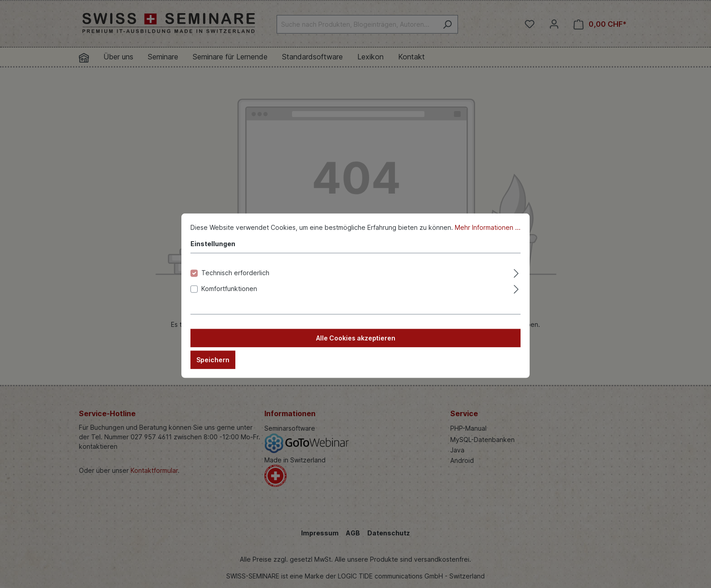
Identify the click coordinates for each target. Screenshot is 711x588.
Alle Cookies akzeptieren (356, 346)
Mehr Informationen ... (488, 235)
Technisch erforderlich (235, 280)
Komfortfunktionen (229, 296)
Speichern (213, 367)
